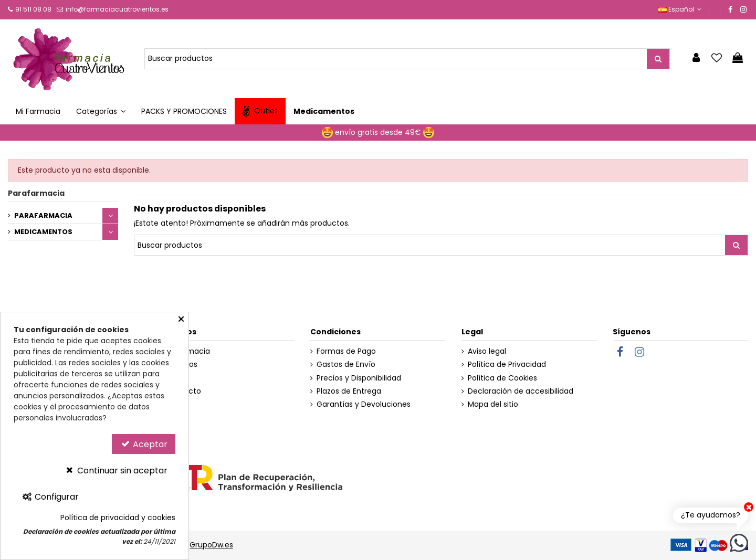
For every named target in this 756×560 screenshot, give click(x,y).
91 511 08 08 (33, 9)
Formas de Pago (346, 351)
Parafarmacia (36, 193)
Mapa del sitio (493, 404)
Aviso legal (487, 351)
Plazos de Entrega (349, 391)
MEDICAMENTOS (43, 232)
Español (681, 9)
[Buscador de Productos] (396, 59)
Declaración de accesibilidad (521, 391)
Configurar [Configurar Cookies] (50, 497)
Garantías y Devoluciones (364, 404)
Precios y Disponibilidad (359, 378)
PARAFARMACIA (43, 215)
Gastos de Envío (346, 364)
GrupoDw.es (211, 545)
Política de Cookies (502, 378)
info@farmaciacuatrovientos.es (117, 9)
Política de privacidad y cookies (118, 518)
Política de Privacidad (507, 364)
